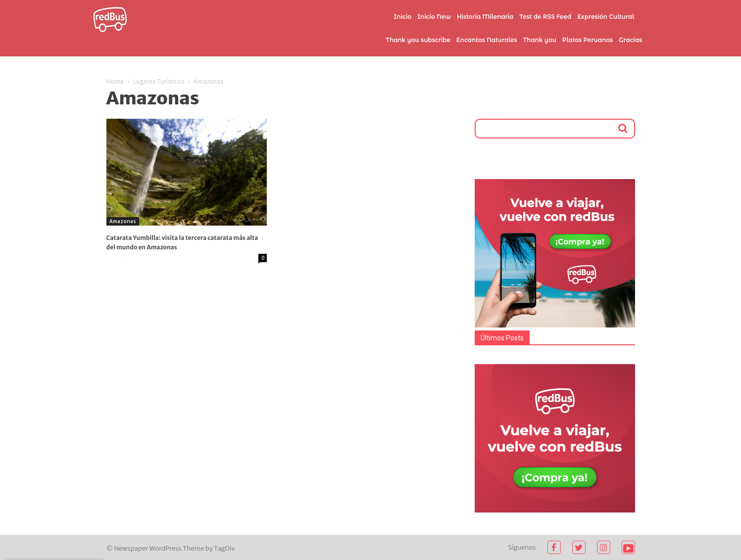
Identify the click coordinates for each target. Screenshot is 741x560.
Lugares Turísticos (159, 81)
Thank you (540, 40)
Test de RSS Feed (545, 17)
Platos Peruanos (588, 40)
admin (115, 258)
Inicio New (434, 17)
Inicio (403, 17)
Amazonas (123, 221)
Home (115, 81)
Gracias (630, 40)
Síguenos (522, 547)
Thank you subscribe (418, 40)
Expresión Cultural (606, 17)
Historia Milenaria (485, 17)
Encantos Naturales (487, 40)
